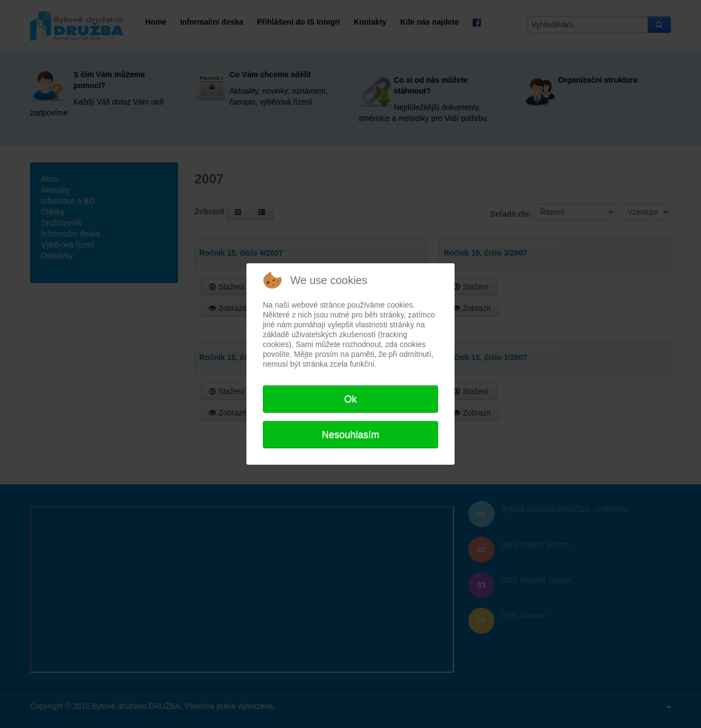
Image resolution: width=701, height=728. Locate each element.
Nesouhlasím (350, 435)
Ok (350, 399)
